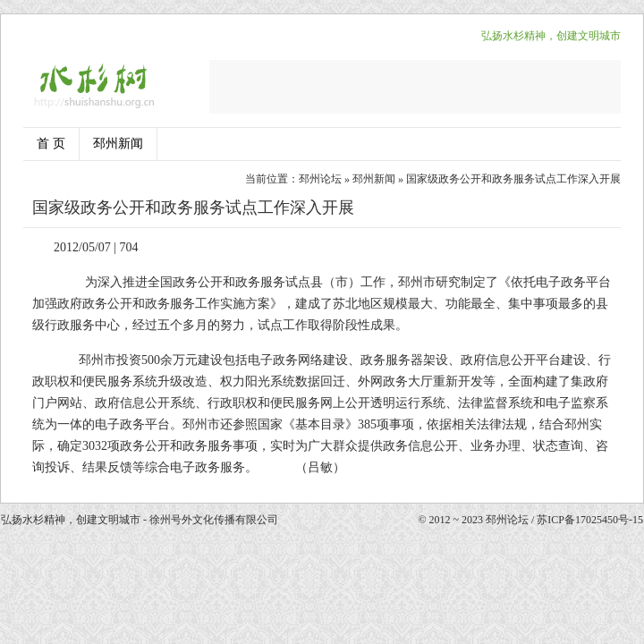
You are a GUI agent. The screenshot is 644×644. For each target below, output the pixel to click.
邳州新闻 (118, 144)
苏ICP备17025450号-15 (590, 520)
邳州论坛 (320, 179)
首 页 (51, 144)
